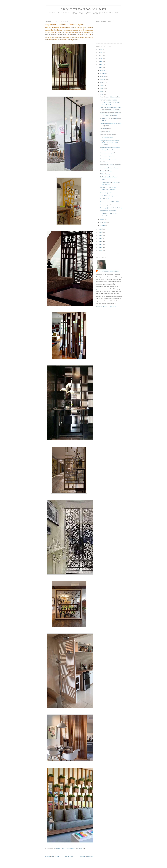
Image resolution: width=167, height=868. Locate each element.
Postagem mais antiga (86, 856)
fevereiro (103, 222)
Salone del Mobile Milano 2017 (110, 202)
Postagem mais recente (52, 856)
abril (102, 94)
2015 (100, 232)
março (103, 219)
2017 (100, 68)
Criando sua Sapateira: (107, 156)
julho (102, 85)
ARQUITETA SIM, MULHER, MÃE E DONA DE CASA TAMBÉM (109, 142)
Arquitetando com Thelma (109, 271)
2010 (100, 247)
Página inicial (69, 856)
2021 (100, 56)
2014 (100, 235)
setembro (103, 79)
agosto (103, 82)
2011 (100, 244)
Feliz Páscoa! (104, 162)
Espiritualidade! (105, 132)
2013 (100, 238)
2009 (100, 250)
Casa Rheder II (104, 199)
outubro (103, 76)
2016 (100, 229)
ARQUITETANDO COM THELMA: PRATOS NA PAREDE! (108, 213)
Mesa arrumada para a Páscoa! (109, 168)
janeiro (103, 225)
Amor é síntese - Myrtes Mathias (110, 97)
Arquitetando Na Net (84, 9)
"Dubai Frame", (105, 174)
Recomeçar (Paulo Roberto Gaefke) (111, 208)
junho (102, 88)
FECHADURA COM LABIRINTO (111, 165)
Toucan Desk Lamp (106, 171)
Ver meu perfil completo (106, 307)
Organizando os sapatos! (107, 153)
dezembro (104, 70)
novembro (104, 73)
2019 (100, 62)
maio (102, 91)
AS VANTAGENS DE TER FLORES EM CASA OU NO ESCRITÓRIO (110, 102)
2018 (100, 65)
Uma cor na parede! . (106, 205)
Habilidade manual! (106, 129)
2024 (100, 49)
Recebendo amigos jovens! (108, 159)
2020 (100, 59)
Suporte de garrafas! (106, 193)
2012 (100, 241)
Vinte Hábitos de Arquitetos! (109, 196)
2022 (100, 53)
